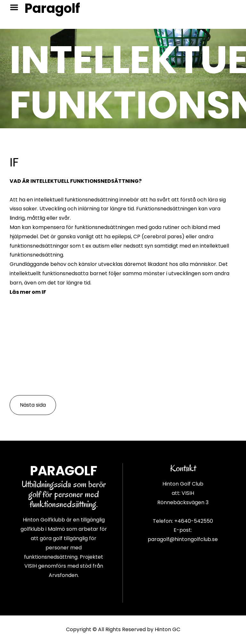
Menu (16, 7)
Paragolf (52, 8)
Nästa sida (33, 405)
